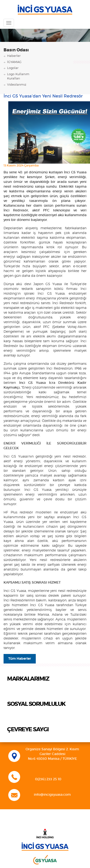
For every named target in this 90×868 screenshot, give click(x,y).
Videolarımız (17, 85)
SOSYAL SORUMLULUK (36, 704)
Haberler (14, 56)
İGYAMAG (14, 62)
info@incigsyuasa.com (52, 795)
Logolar (13, 68)
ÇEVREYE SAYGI (28, 730)
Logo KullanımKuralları (18, 77)
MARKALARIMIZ (28, 679)
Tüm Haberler (20, 659)
